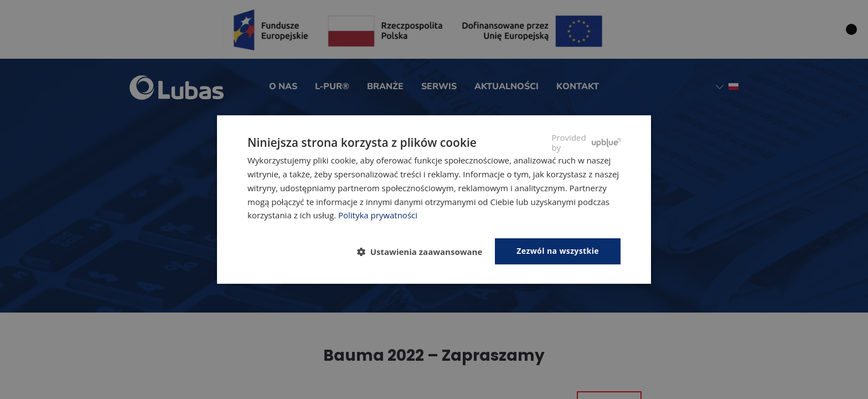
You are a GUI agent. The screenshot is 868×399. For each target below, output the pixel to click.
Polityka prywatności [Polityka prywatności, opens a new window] (378, 215)
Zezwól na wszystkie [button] (558, 251)
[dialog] (434, 199)
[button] (424, 252)
